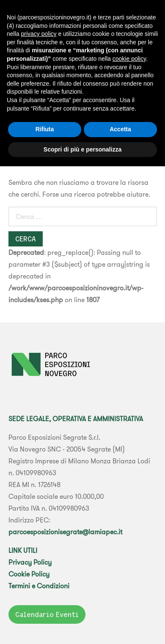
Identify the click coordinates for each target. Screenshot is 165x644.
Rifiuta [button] (45, 129)
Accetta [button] (120, 129)
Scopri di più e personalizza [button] (82, 149)
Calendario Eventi (47, 614)
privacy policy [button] (38, 34)
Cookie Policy (29, 574)
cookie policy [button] (129, 59)
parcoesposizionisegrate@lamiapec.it (65, 532)
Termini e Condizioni (39, 586)
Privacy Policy (30, 562)
